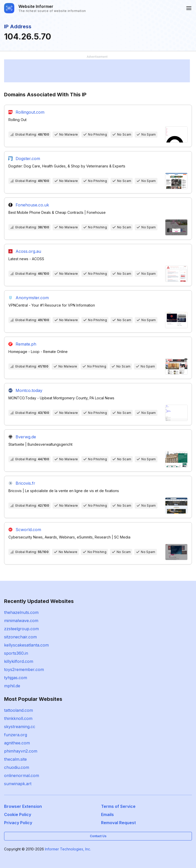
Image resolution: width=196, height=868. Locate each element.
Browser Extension (23, 806)
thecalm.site (15, 759)
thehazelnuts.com (21, 612)
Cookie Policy (18, 814)
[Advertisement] (97, 71)
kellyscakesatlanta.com (26, 645)
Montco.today (29, 390)
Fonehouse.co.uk (32, 205)
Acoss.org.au (28, 251)
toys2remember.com (24, 669)
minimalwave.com (21, 621)
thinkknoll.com (18, 718)
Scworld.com (28, 530)
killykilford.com (19, 661)
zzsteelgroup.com (21, 629)
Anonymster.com (32, 298)
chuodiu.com (17, 767)
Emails (107, 814)
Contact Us (98, 836)
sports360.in (16, 653)
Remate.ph (26, 344)
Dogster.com (28, 159)
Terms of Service (118, 806)
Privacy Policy (18, 823)
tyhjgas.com (16, 678)
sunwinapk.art (18, 784)
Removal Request (118, 823)
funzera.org (16, 735)
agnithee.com (17, 743)
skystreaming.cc (20, 727)
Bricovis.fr (25, 483)
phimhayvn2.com (21, 751)
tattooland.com (19, 710)
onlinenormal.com (22, 775)
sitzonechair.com (20, 637)
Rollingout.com (30, 112)
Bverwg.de (26, 437)
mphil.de (12, 686)
